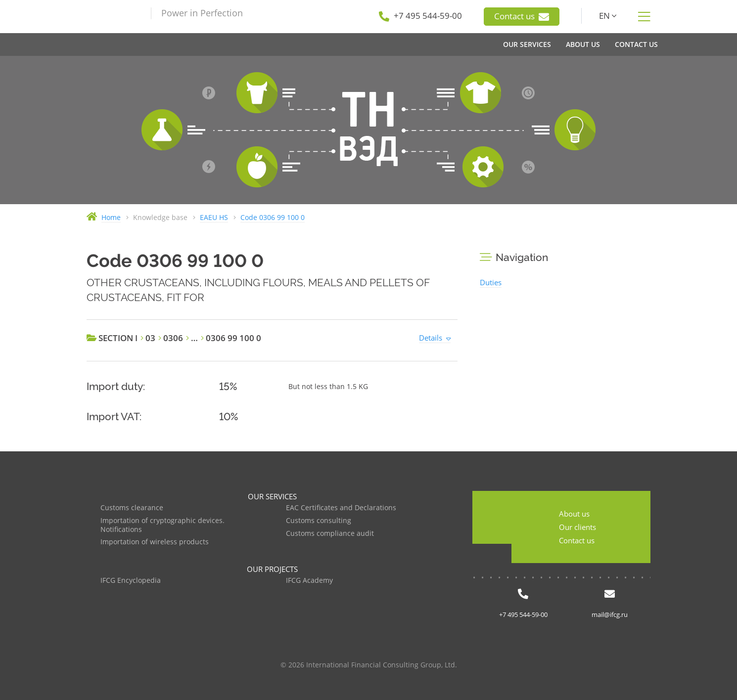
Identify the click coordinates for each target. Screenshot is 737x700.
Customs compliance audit (330, 534)
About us (574, 514)
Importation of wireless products (155, 542)
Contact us (522, 16)
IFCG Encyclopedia (131, 581)
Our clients (577, 527)
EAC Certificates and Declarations (341, 508)
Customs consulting (319, 521)
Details (431, 338)
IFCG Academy (309, 581)
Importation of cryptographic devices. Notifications (162, 525)
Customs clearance (132, 508)
